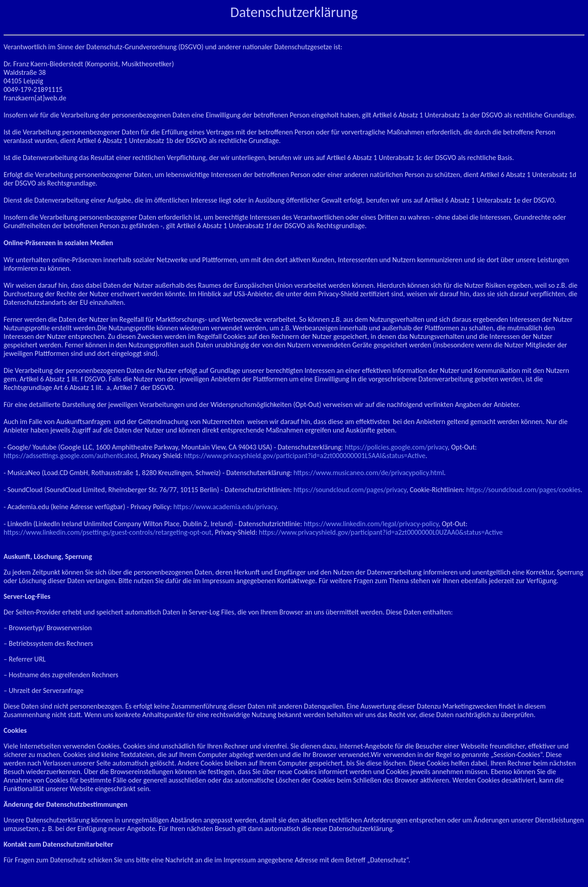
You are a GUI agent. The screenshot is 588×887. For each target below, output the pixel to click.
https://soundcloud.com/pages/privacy (350, 490)
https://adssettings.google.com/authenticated (70, 456)
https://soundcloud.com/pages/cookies (523, 490)
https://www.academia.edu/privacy (225, 507)
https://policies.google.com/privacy (396, 447)
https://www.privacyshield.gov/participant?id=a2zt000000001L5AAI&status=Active (305, 456)
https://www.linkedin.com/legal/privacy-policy (371, 524)
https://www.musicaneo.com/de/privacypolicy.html (369, 473)
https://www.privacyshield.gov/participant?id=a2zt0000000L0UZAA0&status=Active (381, 532)
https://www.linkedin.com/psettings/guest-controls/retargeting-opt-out (108, 532)
